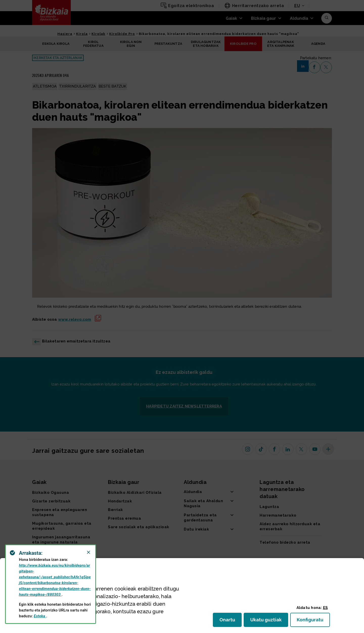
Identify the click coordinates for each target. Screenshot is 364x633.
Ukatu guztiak (267, 621)
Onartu (231, 621)
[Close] (88, 552)
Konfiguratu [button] (313, 621)
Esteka (40, 616)
